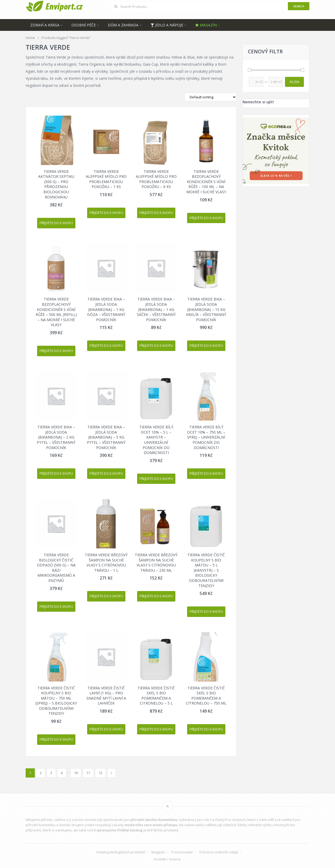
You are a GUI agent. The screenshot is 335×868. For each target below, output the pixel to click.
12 (100, 773)
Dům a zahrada (123, 25)
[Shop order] (211, 97)
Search (299, 6)
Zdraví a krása (45, 25)
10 (76, 773)
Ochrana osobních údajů (219, 852)
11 (88, 773)
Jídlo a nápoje (167, 25)
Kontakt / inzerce (167, 859)
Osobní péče (84, 25)
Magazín (206, 25)
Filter (295, 82)
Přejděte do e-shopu (56, 223)
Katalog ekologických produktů (121, 852)
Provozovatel (182, 852)
